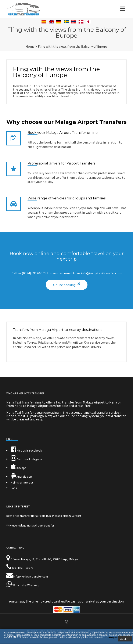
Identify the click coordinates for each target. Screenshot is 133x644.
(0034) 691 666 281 (24, 568)
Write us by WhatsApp (26, 585)
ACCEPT (125, 639)
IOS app (19, 468)
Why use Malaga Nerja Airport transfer (30, 525)
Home (30, 46)
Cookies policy (112, 637)
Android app (21, 477)
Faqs (14, 488)
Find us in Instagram (26, 459)
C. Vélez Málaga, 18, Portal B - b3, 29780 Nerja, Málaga (44, 559)
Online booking (64, 285)
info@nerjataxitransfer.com (31, 576)
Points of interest (22, 482)
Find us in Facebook (26, 451)
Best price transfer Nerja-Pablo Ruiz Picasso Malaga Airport (44, 516)
